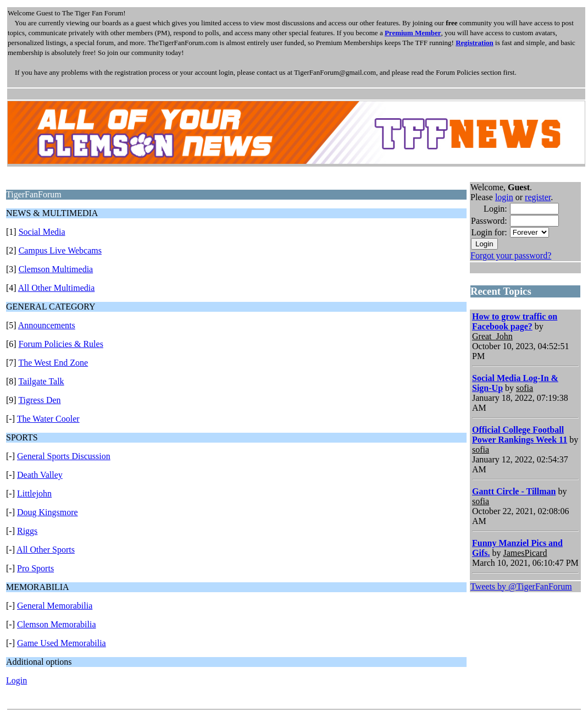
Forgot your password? (511, 255)
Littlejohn (34, 493)
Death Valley (40, 475)
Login (16, 680)
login (504, 197)
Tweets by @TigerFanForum (521, 586)
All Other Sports (46, 550)
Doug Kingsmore (48, 512)
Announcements (47, 325)
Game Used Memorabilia (62, 643)
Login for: (489, 232)
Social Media (42, 232)
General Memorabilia (55, 606)
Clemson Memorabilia (57, 624)
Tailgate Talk (41, 381)
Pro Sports (35, 568)
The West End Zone (53, 363)
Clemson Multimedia (56, 269)
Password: (489, 221)
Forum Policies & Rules (61, 344)
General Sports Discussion (64, 456)
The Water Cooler (48, 419)
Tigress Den (39, 400)
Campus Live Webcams (60, 250)
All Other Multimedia (57, 288)
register (538, 197)
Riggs (27, 531)
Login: (495, 209)
